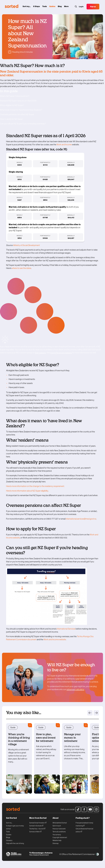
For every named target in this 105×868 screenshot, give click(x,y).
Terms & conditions (59, 832)
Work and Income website (55, 639)
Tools (8, 832)
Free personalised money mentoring (84, 824)
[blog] (60, 7)
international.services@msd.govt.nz (81, 519)
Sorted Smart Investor (38, 822)
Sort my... (9, 823)
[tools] (45, 7)
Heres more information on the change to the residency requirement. (35, 486)
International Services (66, 629)
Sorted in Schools (36, 825)
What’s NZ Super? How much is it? (15, 96)
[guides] (53, 7)
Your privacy (57, 835)
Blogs (8, 837)
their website (40, 353)
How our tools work (59, 829)
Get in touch (57, 826)
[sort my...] (27, 7)
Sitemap (56, 843)
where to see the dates (22, 268)
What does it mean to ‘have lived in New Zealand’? (21, 110)
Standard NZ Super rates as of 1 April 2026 (18, 101)
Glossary (9, 840)
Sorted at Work (35, 831)
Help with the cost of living (15, 843)
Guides (9, 835)
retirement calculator (75, 689)
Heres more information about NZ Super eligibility (27, 491)
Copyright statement (60, 837)
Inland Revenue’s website (61, 353)
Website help (57, 840)
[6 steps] (37, 7)
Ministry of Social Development (27, 245)
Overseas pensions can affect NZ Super (17, 114)
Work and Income (64, 145)
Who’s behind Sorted (60, 823)
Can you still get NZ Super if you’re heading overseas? (23, 124)
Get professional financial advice (84, 830)
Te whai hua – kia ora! (37, 828)
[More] (67, 7)
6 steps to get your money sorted (15, 827)
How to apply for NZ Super (11, 119)
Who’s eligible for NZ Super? (12, 105)
